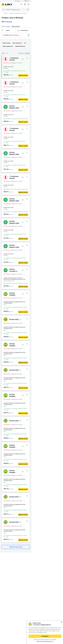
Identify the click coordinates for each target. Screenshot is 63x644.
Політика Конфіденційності (45, 641)
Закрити (62, 622)
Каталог (6, 13)
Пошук (4, 10)
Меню (3, 5)
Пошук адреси (3, 35)
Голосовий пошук (28, 10)
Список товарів (25, 4)
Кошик (28, 4)
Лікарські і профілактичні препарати (18, 13)
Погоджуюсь (45, 636)
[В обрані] (27, 58)
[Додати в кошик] (23, 75)
